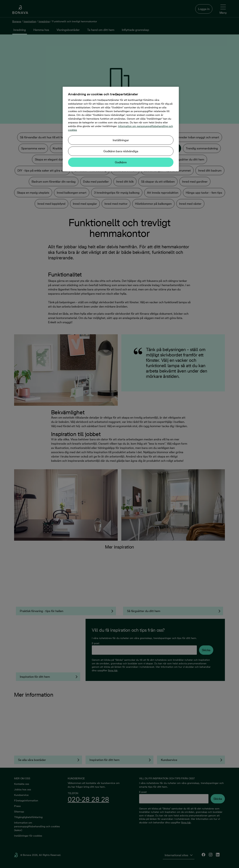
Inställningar (121, 140)
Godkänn (121, 162)
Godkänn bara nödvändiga (121, 151)
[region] (121, 129)
